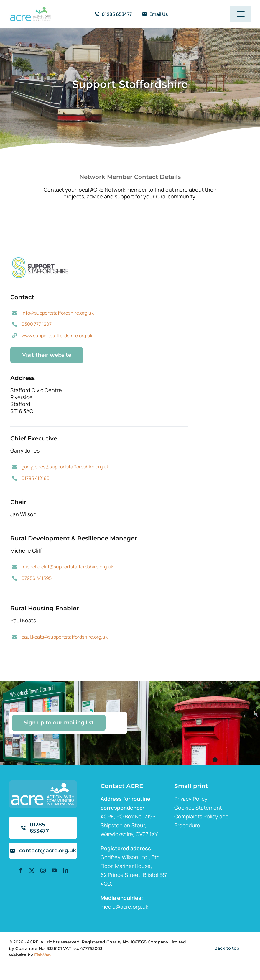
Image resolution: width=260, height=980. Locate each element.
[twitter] (32, 870)
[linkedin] (65, 870)
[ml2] (30, 9)
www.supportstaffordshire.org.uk (57, 336)
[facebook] (21, 870)
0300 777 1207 (37, 324)
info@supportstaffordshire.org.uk (58, 313)
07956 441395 (37, 578)
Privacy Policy (191, 799)
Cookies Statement (198, 808)
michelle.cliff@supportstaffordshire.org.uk (67, 567)
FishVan (43, 955)
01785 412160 (36, 478)
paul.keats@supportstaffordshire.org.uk (65, 637)
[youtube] (54, 870)
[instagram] (43, 870)
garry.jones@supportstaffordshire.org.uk (65, 467)
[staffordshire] (40, 259)
